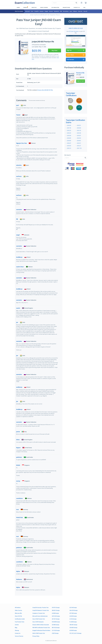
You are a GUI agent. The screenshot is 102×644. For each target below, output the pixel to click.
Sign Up (76, 50)
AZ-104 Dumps (73, 608)
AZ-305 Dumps (73, 616)
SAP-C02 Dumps (56, 616)
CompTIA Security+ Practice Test (40, 608)
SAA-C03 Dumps (74, 610)
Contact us (77, 7)
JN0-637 (69, 143)
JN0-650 (69, 125)
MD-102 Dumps (56, 628)
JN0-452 (79, 138)
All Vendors (18, 608)
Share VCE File (18, 616)
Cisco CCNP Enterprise (38, 622)
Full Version (76, 59)
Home (18, 7)
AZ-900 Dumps (56, 625)
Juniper (22, 15)
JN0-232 (69, 130)
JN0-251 (79, 143)
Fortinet (51, 11)
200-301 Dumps (56, 610)
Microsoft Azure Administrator (40, 616)
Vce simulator (55, 7)
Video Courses (44, 7)
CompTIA (36, 11)
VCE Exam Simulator (74, 31)
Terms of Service (19, 636)
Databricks (56, 11)
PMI (61, 11)
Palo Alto (80, 11)
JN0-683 (69, 138)
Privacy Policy (36, 636)
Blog (16, 628)
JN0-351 (79, 125)
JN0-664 (79, 128)
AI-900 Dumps (55, 613)
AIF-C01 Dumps (56, 619)
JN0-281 (79, 135)
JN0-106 (69, 128)
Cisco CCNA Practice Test (39, 619)
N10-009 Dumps (56, 622)
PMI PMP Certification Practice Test (41, 628)
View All (85, 11)
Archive (17, 625)
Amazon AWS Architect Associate (41, 625)
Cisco (32, 11)
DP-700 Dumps (73, 613)
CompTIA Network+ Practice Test (41, 610)
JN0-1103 (79, 148)
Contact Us (18, 633)
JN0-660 (27, 15)
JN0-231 (79, 145)
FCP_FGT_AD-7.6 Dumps (75, 633)
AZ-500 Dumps (73, 630)
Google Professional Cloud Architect (41, 630)
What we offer (18, 613)
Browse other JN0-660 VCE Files (45, 90)
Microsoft (27, 11)
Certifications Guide (20, 619)
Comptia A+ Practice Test (39, 613)
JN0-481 (79, 140)
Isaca (71, 11)
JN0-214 (69, 148)
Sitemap (17, 630)
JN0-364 (69, 135)
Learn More (76, 55)
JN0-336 (79, 133)
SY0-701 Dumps (56, 608)
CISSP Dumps (55, 633)
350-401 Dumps (73, 625)
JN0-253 (69, 133)
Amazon (42, 11)
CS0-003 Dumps (73, 628)
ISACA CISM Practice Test (39, 633)
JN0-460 (69, 140)
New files (34, 7)
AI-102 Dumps (73, 619)
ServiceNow (66, 11)
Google (46, 11)
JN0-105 (79, 130)
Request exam (66, 7)
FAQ (84, 7)
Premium (26, 7)
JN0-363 (69, 145)
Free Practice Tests (20, 622)
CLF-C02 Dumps (56, 630)
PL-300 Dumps (73, 622)
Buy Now (55, 50)
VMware (75, 11)
